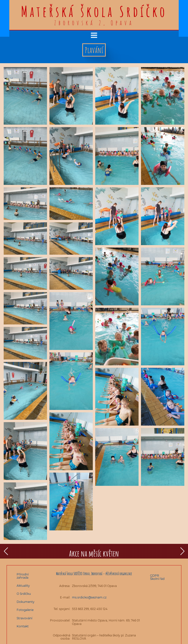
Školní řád (157, 579)
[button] (6, 551)
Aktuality (23, 586)
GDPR (155, 576)
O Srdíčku (24, 594)
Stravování (24, 618)
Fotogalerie (25, 610)
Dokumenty (26, 602)
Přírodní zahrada (23, 576)
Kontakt (23, 626)
